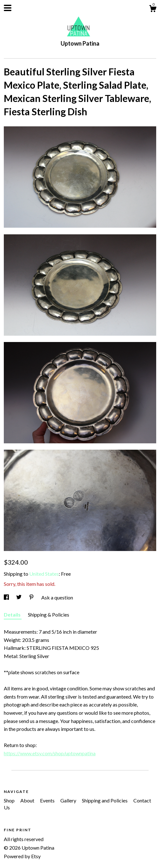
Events (48, 800)
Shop (10, 800)
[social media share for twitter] (19, 597)
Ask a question (57, 597)
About (28, 800)
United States (44, 574)
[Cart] (153, 10)
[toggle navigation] (8, 8)
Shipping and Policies (105, 800)
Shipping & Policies (49, 615)
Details (13, 615)
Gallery (69, 800)
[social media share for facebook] (7, 597)
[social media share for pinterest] (32, 597)
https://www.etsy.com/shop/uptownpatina (50, 753)
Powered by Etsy (22, 856)
